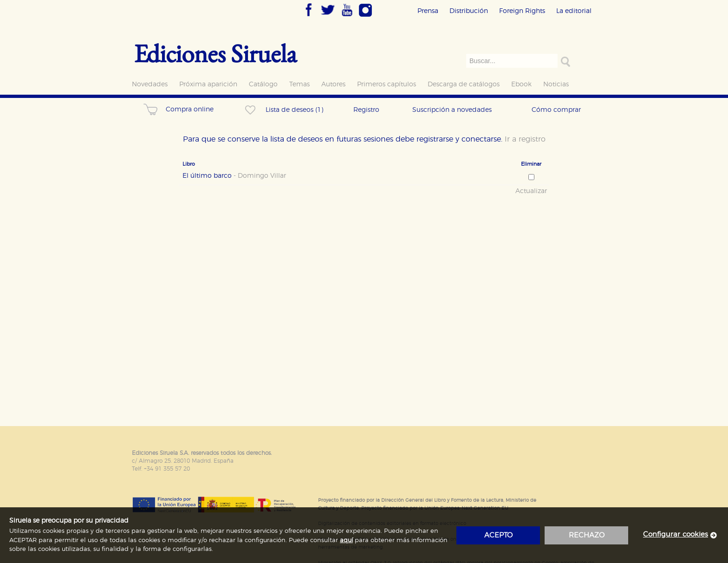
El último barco (234, 176)
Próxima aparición (208, 84)
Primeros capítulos (387, 84)
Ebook (521, 84)
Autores (333, 84)
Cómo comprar (556, 110)
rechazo (587, 535)
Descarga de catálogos (464, 84)
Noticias (556, 84)
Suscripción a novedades (452, 110)
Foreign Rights (522, 11)
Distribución (469, 11)
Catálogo (263, 84)
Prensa (428, 11)
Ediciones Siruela (215, 53)
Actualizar (531, 191)
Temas (299, 84)
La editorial (574, 11)
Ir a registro (525, 139)
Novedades (150, 84)
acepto (498, 535)
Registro (366, 110)
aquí (346, 540)
